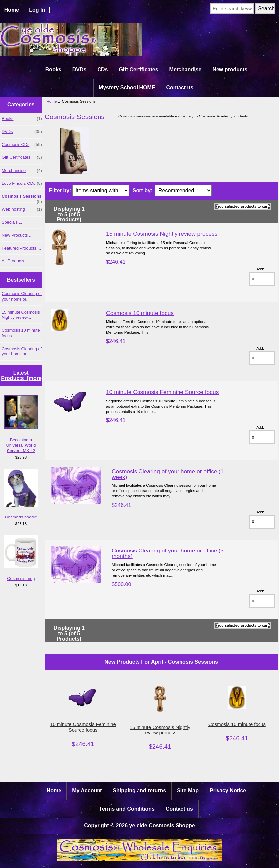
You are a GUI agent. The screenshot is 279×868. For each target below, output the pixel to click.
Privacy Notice (228, 791)
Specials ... (12, 222)
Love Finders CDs (22, 184)
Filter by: (60, 191)
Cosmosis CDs (22, 145)
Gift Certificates (138, 69)
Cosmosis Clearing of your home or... (22, 296)
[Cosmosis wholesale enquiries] (139, 860)
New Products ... (17, 235)
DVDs (80, 69)
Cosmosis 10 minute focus (21, 333)
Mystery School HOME (127, 88)
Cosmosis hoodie (21, 494)
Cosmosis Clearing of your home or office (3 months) (168, 553)
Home (12, 10)
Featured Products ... (21, 248)
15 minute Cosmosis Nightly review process (162, 234)
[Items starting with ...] (101, 191)
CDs (102, 69)
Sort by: (142, 191)
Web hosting (22, 209)
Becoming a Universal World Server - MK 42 (21, 424)
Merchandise (185, 69)
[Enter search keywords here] (232, 9)
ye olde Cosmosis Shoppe (162, 826)
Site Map (188, 791)
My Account (87, 791)
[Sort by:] (183, 191)
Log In (37, 10)
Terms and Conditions (127, 809)
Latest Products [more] (22, 375)
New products (230, 69)
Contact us (180, 88)
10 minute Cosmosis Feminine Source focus (162, 392)
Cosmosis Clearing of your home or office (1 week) (168, 474)
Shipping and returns (139, 791)
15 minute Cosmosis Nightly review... (21, 315)
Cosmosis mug (21, 558)
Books (53, 69)
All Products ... (15, 261)
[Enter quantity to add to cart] (262, 279)
